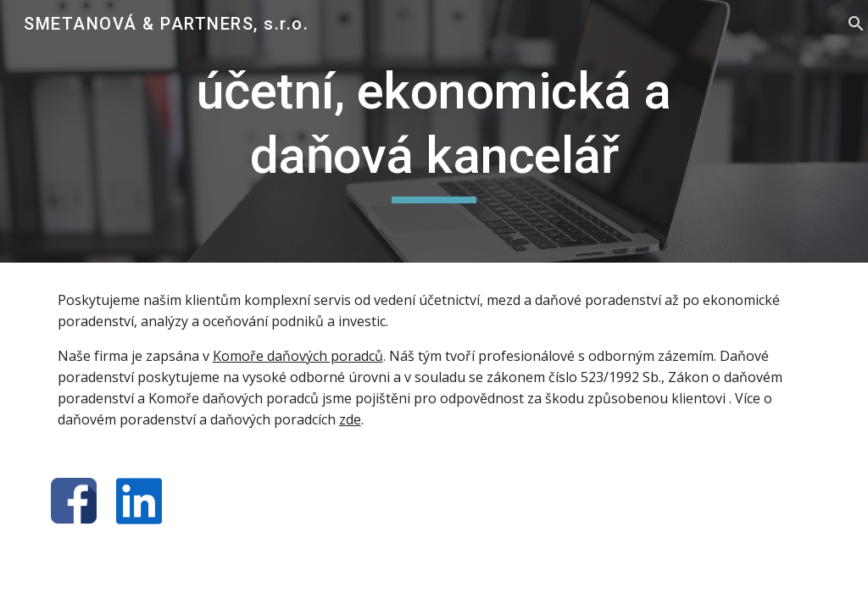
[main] (434, 131)
